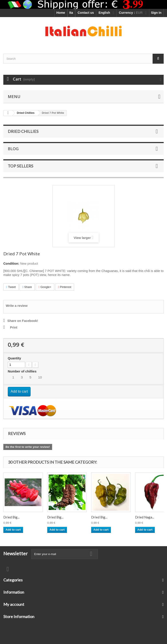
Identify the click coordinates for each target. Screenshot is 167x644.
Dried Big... (11, 517)
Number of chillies (23, 371)
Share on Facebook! (23, 321)
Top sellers (21, 166)
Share (27, 287)
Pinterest (65, 287)
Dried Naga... (145, 517)
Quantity (14, 358)
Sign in (156, 13)
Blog (13, 149)
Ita (71, 13)
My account (14, 604)
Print (14, 327)
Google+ (45, 287)
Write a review (17, 306)
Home (61, 13)
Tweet (11, 287)
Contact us (86, 13)
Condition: (11, 264)
